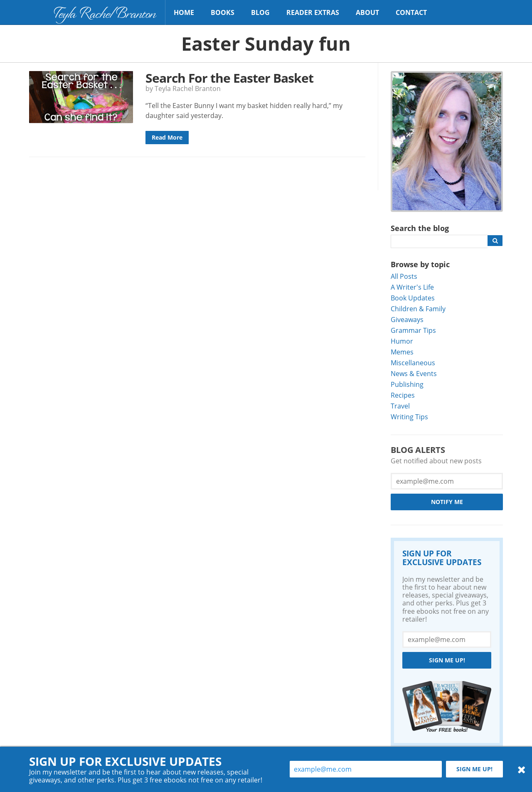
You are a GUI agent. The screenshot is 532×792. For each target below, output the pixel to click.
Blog (260, 12)
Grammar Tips (413, 330)
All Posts (404, 276)
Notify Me (447, 502)
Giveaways (407, 319)
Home (184, 12)
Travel (400, 406)
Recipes (403, 395)
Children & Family (418, 309)
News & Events (414, 373)
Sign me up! (447, 660)
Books (223, 12)
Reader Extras (313, 12)
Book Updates (413, 298)
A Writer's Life (412, 287)
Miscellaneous (413, 363)
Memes (402, 352)
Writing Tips (409, 417)
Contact (411, 12)
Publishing (407, 384)
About (367, 12)
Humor (402, 341)
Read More (167, 137)
